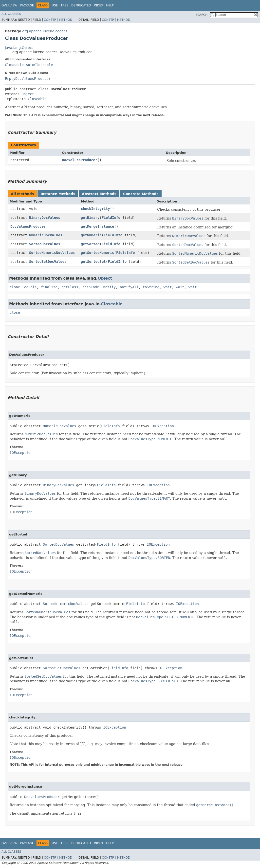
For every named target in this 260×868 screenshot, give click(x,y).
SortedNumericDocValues (52, 253)
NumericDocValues (46, 235)
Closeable (14, 65)
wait (168, 287)
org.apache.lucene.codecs (45, 31)
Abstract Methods (99, 194)
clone (15, 287)
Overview (9, 5)
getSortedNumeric (98, 253)
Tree (65, 5)
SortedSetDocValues (48, 262)
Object (28, 94)
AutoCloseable (39, 65)
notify (109, 287)
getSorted (90, 244)
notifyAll (129, 287)
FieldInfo (111, 218)
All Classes (11, 14)
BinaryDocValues (45, 218)
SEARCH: (202, 15)
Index (99, 5)
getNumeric (91, 235)
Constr (50, 20)
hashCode (91, 287)
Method (66, 20)
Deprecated (81, 5)
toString (151, 287)
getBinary (90, 218)
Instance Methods (58, 194)
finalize (49, 287)
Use (55, 5)
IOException (162, 426)
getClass (70, 287)
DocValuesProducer (80, 160)
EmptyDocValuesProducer (28, 79)
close (15, 312)
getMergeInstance (98, 226)
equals (30, 287)
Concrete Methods (141, 194)
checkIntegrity (95, 209)
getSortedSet (93, 262)
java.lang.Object (19, 48)
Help (110, 5)
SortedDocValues (45, 244)
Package (27, 5)
